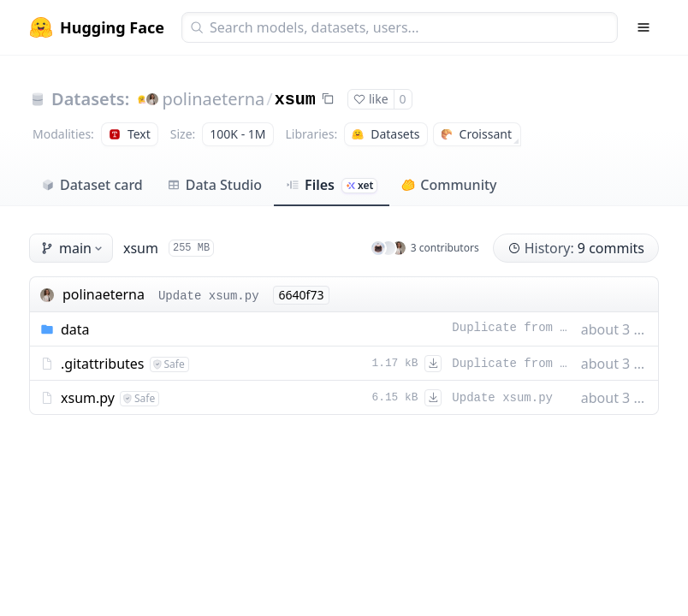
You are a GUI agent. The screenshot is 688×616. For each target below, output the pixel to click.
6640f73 (302, 295)
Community (449, 185)
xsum (295, 100)
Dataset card (92, 185)
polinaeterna (213, 99)
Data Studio (214, 185)
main (73, 248)
